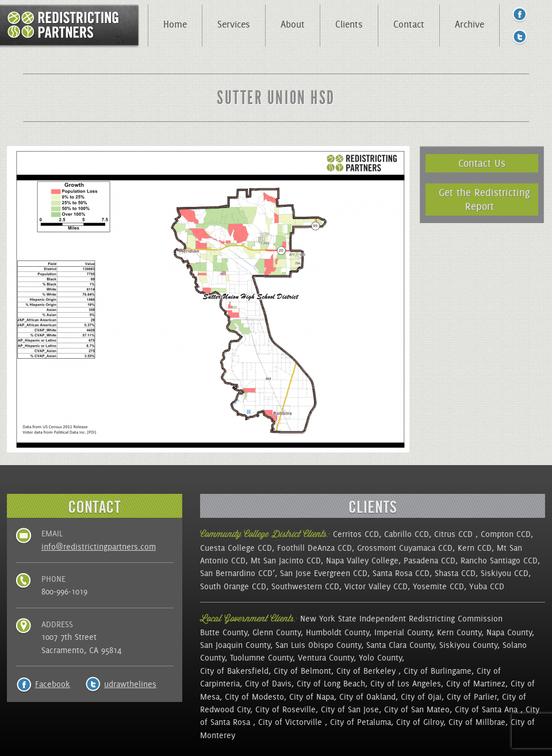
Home (175, 24)
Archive (469, 24)
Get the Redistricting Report (484, 199)
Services (234, 24)
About (293, 24)
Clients (349, 24)
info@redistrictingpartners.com (99, 547)
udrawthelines (130, 684)
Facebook (53, 684)
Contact (409, 24)
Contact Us (482, 163)
